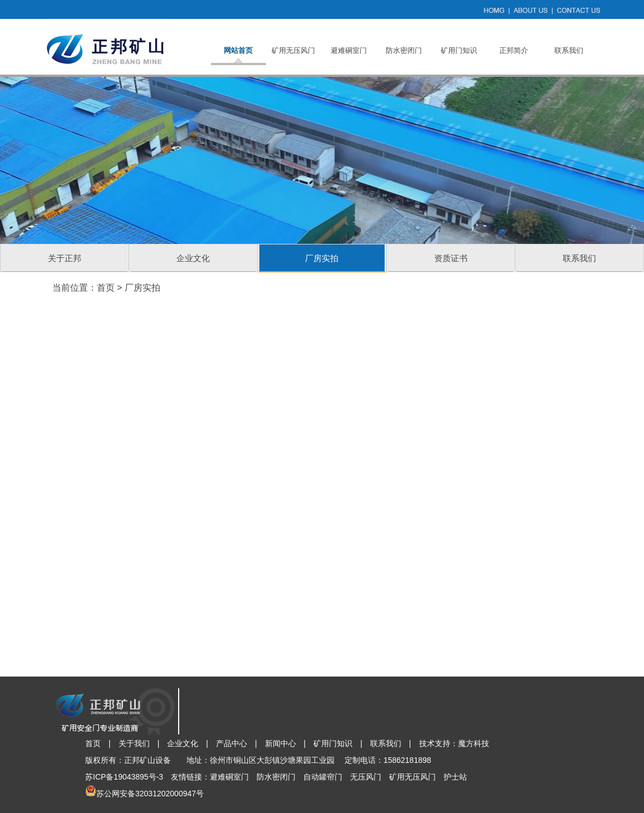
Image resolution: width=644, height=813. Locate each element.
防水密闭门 (404, 50)
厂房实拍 (322, 258)
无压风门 (366, 777)
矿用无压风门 (293, 50)
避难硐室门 (349, 50)
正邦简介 (514, 50)
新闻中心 (281, 743)
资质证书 (451, 258)
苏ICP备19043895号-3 (124, 777)
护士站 (455, 777)
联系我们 (569, 50)
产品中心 (232, 743)
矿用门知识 (459, 50)
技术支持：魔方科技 (454, 743)
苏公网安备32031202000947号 (150, 794)
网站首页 (238, 50)
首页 (106, 288)
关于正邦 (65, 258)
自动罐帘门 (323, 777)
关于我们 (134, 743)
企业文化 (193, 258)
